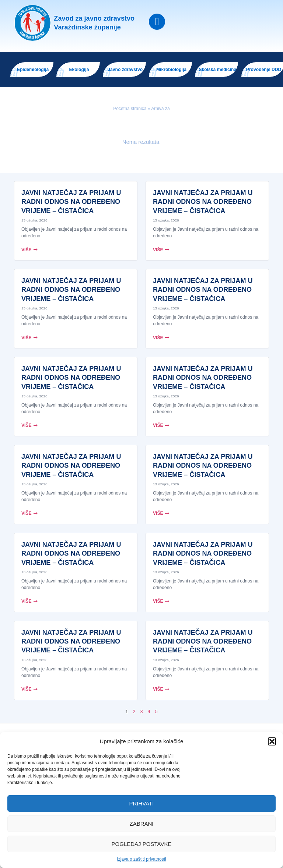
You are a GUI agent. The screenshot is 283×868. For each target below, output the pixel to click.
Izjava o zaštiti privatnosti (141, 859)
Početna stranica (130, 109)
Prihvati (142, 803)
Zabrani (141, 824)
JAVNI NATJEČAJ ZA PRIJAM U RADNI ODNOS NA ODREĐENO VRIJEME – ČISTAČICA (71, 202)
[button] (272, 741)
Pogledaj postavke (142, 844)
